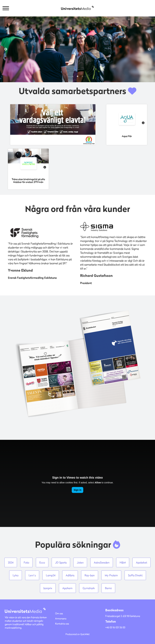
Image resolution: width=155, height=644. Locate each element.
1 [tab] (73, 76)
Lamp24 (51, 575)
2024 (11, 562)
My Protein (111, 575)
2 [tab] (77, 76)
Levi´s (32, 575)
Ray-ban (90, 575)
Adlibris (70, 575)
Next (149, 49)
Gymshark (89, 588)
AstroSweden (102, 562)
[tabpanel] (77, 49)
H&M (123, 562)
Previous (6, 49)
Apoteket (142, 562)
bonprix (48, 588)
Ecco (42, 562)
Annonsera (61, 618)
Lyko (16, 575)
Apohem (67, 588)
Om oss (59, 613)
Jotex (80, 562)
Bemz (108, 588)
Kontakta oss (62, 624)
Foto (26, 562)
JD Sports (61, 562)
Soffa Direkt (135, 575)
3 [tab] (82, 76)
